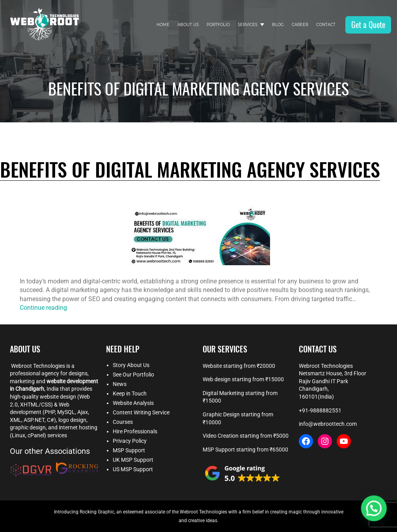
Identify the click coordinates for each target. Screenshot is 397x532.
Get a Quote (368, 25)
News (120, 384)
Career (300, 25)
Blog (278, 25)
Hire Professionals (135, 431)
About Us (188, 25)
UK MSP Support (133, 460)
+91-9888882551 (320, 410)
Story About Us (131, 365)
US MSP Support (133, 469)
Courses (123, 422)
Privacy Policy (130, 441)
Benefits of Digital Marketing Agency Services (190, 170)
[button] (377, 518)
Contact (326, 25)
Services (248, 25)
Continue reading (43, 308)
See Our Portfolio (133, 375)
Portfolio (218, 25)
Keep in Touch (130, 393)
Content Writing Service (141, 412)
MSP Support (129, 450)
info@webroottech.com (328, 424)
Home (163, 25)
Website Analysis (133, 403)
